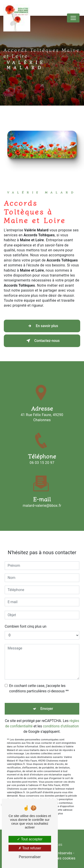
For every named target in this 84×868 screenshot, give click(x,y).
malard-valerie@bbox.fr (42, 500)
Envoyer (47, 703)
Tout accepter (30, 839)
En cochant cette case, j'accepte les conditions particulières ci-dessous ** (39, 683)
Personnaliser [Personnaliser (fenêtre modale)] (30, 857)
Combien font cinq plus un (26, 621)
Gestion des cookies (59, 858)
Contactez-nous (42, 341)
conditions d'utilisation (61, 720)
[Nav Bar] (73, 18)
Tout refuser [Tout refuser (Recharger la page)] (30, 848)
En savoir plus (42, 326)
